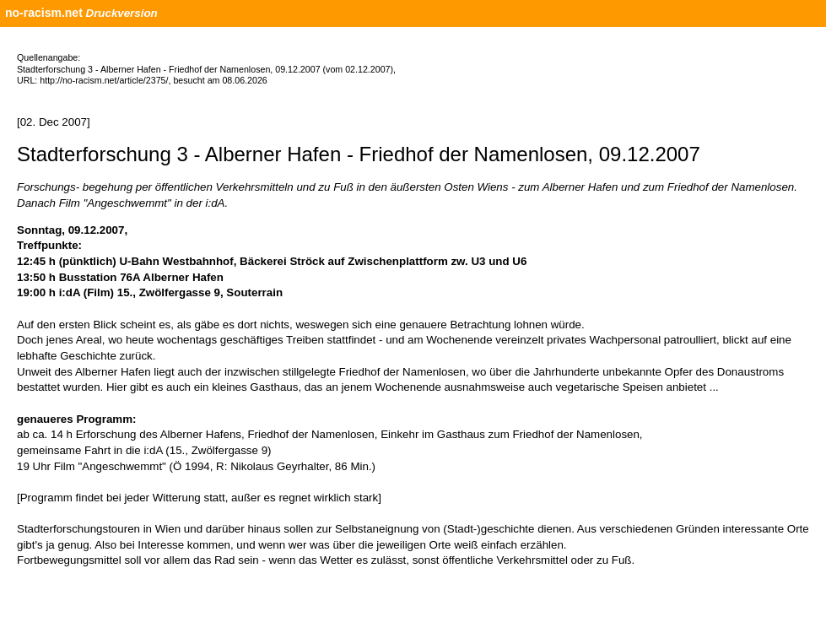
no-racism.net (44, 13)
